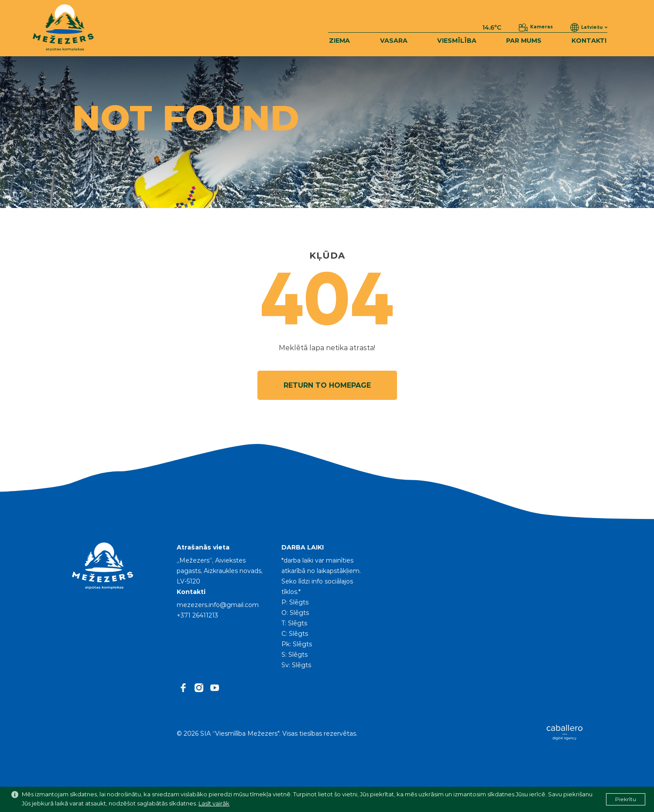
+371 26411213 (197, 616)
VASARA (402, 42)
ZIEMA (350, 42)
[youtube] (215, 688)
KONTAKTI (591, 42)
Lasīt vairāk (214, 804)
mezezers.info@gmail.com (218, 605)
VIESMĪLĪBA (463, 42)
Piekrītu (626, 799)
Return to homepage (327, 386)
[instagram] (199, 688)
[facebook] (183, 688)
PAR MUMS (528, 42)
